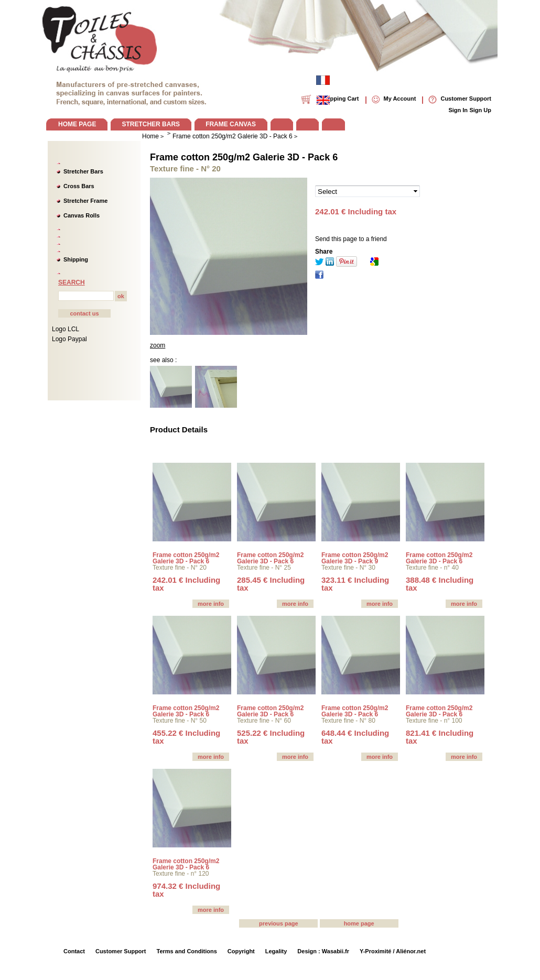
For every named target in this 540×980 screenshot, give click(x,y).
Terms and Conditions (187, 951)
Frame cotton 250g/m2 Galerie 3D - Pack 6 (244, 157)
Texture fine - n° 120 (181, 874)
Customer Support (121, 951)
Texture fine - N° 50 (180, 721)
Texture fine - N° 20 (180, 568)
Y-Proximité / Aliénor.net (393, 951)
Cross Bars (79, 186)
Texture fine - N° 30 (348, 568)
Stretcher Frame (85, 201)
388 (440, 584)
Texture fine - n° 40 (432, 568)
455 (186, 737)
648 (355, 737)
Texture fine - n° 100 (434, 721)
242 (186, 584)
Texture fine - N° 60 (264, 721)
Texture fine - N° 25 (264, 568)
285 (271, 584)
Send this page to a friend (351, 239)
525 (271, 737)
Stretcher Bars (83, 171)
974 (186, 890)
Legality (276, 951)
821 (440, 737)
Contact (74, 951)
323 (355, 584)
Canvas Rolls (82, 215)
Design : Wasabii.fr (323, 951)
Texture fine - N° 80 (348, 721)
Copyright (241, 951)
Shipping (76, 259)
